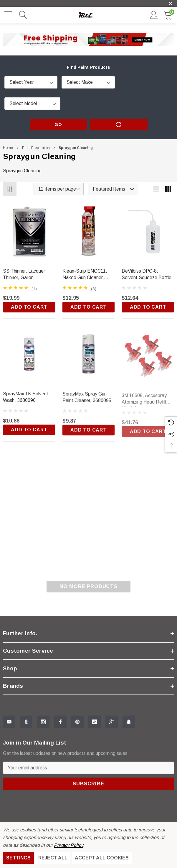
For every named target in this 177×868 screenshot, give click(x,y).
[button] (89, 39)
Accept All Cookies (102, 858)
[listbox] (113, 189)
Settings (18, 858)
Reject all (53, 858)
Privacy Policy (68, 845)
